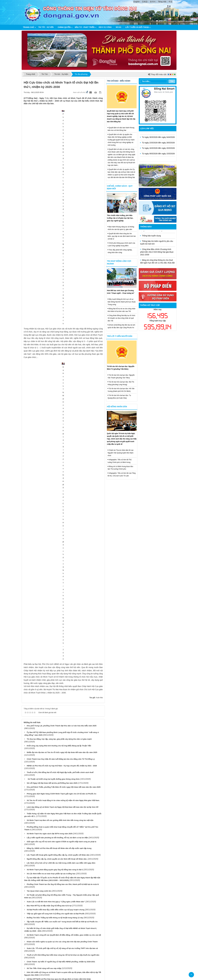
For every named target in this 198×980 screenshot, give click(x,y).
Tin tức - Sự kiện (46, 27)
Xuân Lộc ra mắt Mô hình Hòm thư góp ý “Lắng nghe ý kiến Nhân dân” (56, 508)
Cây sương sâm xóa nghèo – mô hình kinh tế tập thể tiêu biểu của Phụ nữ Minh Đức (61, 893)
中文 (170, 2)
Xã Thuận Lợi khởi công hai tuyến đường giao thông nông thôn (53, 385)
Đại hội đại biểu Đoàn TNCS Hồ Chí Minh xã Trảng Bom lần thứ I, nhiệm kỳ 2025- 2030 (62, 873)
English (137, 2)
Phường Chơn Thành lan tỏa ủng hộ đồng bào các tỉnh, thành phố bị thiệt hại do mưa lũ (63, 490)
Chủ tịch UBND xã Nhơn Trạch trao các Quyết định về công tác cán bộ (55, 699)
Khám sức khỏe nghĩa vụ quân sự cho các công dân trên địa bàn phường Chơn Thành (62, 548)
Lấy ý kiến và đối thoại (137, 27)
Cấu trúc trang (94, 922)
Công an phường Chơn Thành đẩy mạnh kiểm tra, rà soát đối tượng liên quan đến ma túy (63, 813)
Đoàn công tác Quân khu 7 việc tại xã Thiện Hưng (47, 848)
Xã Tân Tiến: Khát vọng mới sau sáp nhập (44, 574)
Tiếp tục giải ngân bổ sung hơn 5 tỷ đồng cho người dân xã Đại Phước (56, 520)
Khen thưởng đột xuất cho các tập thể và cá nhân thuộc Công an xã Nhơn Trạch (60, 644)
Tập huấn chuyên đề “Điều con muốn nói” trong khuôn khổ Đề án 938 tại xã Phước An (62, 528)
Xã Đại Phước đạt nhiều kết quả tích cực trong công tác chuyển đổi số (56, 612)
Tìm (172, 81)
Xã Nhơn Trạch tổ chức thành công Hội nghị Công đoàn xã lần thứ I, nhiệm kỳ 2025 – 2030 (64, 779)
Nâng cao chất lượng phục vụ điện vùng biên (45, 720)
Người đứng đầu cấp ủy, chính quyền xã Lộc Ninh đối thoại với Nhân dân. (57, 465)
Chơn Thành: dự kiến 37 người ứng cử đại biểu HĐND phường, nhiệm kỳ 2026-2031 (61, 568)
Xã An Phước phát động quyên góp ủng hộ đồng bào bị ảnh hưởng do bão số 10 (60, 880)
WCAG (118, 27)
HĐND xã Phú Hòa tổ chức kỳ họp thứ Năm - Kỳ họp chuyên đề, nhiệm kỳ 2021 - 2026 (62, 372)
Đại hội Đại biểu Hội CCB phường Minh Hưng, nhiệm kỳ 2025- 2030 (54, 809)
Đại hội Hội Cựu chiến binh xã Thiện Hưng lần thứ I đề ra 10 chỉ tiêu (54, 852)
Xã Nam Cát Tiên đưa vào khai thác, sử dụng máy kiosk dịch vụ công (55, 907)
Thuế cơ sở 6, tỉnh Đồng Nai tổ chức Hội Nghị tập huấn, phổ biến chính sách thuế (60, 378)
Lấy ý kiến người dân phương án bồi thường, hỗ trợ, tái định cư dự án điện (57, 444)
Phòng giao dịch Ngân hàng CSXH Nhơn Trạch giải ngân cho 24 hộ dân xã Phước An (61, 400)
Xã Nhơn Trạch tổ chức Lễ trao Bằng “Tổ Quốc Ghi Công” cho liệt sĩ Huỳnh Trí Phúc (61, 724)
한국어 (153, 2)
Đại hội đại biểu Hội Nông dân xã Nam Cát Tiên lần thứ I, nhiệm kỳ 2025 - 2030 (59, 911)
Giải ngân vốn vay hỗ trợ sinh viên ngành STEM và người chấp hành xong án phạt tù (61, 448)
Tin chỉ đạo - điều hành (119, 81)
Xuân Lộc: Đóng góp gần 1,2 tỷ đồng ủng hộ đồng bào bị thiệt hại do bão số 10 (59, 685)
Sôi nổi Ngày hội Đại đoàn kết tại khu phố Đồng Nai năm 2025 (52, 389)
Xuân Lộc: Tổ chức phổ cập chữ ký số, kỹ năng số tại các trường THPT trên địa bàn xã (62, 554)
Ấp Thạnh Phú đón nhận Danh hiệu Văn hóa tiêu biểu (48, 671)
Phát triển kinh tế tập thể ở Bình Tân (42, 716)
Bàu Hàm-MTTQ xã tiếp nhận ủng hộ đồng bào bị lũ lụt (49, 512)
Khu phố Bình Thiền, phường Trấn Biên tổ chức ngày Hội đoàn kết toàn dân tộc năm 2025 (64, 393)
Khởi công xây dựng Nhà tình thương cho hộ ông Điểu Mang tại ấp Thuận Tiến (59, 352)
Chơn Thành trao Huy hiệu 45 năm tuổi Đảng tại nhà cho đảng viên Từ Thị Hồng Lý (61, 365)
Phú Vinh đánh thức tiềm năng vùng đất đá (44, 675)
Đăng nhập (117, 922)
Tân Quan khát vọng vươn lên (39, 497)
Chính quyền (64, 27)
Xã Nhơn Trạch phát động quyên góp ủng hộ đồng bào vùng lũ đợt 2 (55, 476)
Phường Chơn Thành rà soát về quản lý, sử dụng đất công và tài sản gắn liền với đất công (64, 627)
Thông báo (146, 227)
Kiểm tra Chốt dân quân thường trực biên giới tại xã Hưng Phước (53, 844)
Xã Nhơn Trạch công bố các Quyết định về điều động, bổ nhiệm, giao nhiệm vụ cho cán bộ (64, 541)
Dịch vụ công (105, 27)
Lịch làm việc (147, 128)
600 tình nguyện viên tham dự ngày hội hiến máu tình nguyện (52, 633)
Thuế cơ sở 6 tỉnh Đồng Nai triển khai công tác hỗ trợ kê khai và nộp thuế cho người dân (63, 561)
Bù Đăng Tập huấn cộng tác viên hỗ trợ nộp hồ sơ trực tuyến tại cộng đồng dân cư (61, 703)
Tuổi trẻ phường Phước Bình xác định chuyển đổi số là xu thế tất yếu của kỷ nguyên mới (63, 765)
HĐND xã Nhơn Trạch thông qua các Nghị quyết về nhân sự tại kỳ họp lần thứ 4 (59, 616)
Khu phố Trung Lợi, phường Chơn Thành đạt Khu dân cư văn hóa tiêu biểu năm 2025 (62, 332)
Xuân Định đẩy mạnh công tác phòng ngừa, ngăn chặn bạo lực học (54, 792)
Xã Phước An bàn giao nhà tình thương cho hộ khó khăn (50, 827)
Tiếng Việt (162, 2)
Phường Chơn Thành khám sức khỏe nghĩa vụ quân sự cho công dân (55, 856)
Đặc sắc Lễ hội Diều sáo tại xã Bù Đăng (43, 592)
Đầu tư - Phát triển (85, 27)
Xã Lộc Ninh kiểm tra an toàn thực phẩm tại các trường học (51, 480)
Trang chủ (29, 27)
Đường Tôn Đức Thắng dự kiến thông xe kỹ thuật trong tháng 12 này (55, 524)
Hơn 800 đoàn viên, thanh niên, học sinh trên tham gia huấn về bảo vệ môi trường (60, 887)
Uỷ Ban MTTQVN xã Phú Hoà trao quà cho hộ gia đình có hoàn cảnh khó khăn (59, 585)
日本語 (145, 2)
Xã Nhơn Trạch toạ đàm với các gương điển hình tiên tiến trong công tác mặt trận (60, 426)
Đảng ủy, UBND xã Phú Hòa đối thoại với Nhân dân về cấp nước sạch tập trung (59, 454)
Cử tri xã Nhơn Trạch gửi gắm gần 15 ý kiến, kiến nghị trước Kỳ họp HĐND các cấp (61, 637)
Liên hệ (106, 922)
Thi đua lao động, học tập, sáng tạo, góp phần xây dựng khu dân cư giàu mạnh (59, 345)
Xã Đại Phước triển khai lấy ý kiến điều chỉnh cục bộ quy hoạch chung (55, 516)
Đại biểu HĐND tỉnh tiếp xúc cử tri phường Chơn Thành (50, 731)
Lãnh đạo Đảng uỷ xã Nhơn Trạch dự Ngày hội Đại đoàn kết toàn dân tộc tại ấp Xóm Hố (62, 413)
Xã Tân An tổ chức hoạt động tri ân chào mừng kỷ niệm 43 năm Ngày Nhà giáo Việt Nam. (63, 406)
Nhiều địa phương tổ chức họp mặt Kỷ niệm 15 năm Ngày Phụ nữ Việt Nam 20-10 (60, 860)
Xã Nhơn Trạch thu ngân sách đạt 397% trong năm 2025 (50, 440)
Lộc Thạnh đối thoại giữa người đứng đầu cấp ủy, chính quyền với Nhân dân (58, 461)
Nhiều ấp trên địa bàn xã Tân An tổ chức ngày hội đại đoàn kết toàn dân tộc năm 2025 (62, 358)
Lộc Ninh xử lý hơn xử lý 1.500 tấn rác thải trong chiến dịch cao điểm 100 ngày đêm (61, 469)
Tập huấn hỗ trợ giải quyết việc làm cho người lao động (49, 741)
